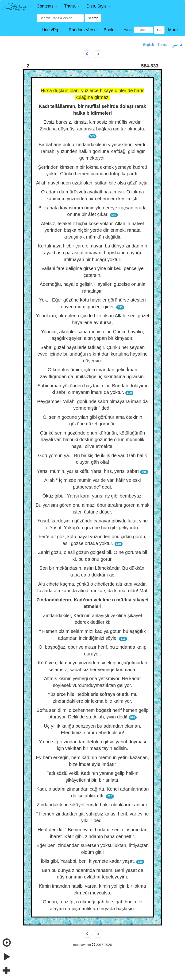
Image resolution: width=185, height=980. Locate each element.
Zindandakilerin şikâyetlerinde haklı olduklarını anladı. (93, 805)
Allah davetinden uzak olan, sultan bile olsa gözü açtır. (92, 183)
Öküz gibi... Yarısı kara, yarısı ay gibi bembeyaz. (92, 496)
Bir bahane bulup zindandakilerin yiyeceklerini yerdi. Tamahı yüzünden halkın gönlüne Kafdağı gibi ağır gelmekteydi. (92, 151)
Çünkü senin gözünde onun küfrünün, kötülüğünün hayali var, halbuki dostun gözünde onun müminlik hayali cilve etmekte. (92, 440)
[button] (47, 6)
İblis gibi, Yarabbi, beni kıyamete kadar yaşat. (88, 861)
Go (159, 30)
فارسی (177, 45)
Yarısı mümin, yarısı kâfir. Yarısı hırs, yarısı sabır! (88, 471)
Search (93, 18)
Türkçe (163, 45)
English (149, 45)
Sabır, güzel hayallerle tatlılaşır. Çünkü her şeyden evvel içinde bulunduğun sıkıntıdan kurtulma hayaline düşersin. (92, 354)
